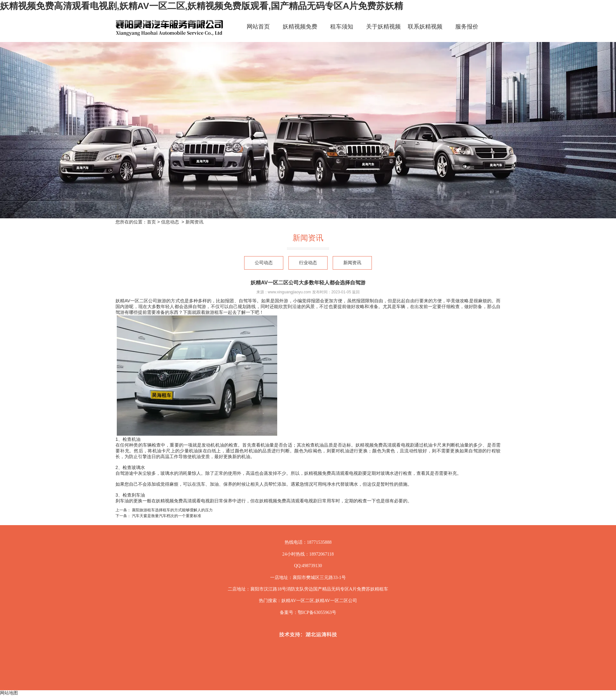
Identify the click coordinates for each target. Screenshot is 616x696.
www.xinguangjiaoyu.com (290, 292)
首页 (151, 222)
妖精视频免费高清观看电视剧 (300, 32)
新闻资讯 (352, 263)
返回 (356, 292)
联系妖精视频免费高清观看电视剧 (425, 32)
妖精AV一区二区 (298, 601)
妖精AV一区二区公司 (136, 301)
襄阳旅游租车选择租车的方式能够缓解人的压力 (172, 510)
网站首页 (258, 27)
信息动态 (170, 222)
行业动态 (308, 263)
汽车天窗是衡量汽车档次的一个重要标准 (166, 516)
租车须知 (342, 27)
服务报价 (467, 27)
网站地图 (9, 693)
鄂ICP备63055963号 (317, 612)
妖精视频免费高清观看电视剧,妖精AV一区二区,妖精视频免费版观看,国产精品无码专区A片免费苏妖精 (201, 6)
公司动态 (264, 263)
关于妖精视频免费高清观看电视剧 (383, 32)
